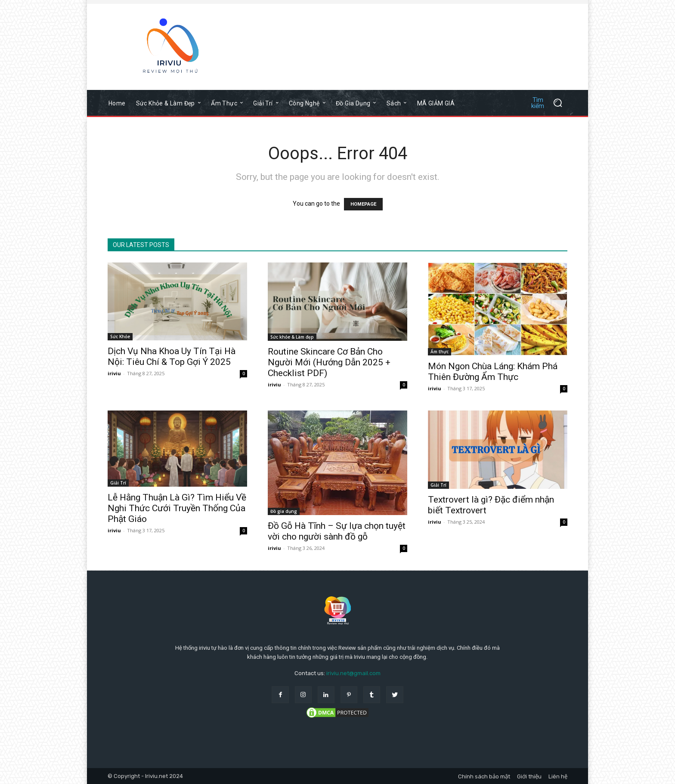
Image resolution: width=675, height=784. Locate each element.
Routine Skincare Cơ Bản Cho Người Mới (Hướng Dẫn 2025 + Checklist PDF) (329, 362)
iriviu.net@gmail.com (353, 673)
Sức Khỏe (120, 336)
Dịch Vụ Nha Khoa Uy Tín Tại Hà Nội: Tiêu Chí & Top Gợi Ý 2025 (172, 357)
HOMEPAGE (363, 204)
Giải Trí (118, 483)
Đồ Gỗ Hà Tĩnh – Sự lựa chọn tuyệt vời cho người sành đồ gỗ (337, 531)
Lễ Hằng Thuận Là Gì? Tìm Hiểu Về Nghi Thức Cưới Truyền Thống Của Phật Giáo (177, 508)
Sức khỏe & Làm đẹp (292, 337)
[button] (548, 103)
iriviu (114, 373)
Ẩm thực (440, 352)
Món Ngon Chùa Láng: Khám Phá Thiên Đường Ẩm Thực (493, 372)
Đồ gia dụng (284, 511)
